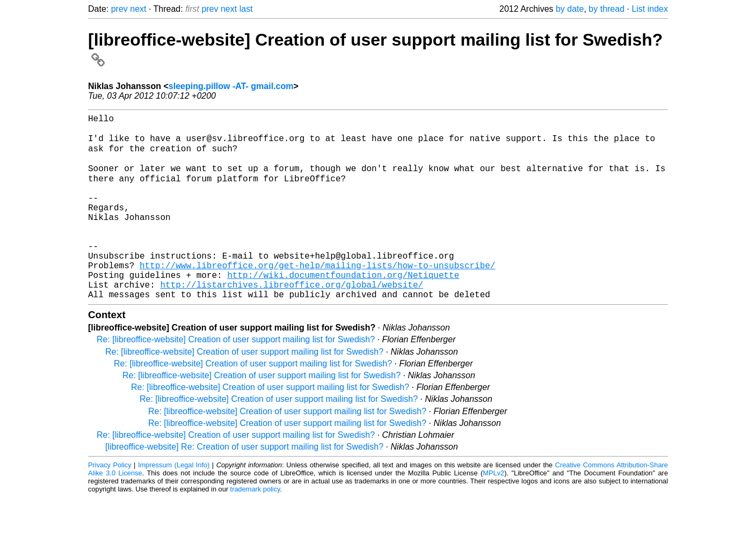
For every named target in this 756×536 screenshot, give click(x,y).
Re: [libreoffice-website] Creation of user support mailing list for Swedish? (236, 378)
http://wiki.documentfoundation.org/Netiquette (343, 309)
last (246, 9)
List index (650, 9)
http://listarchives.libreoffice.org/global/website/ (292, 321)
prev (119, 9)
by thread (606, 9)
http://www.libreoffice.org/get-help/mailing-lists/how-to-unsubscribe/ (317, 297)
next (138, 9)
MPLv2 (493, 512)
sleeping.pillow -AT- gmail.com (231, 86)
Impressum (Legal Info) (174, 504)
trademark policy (255, 528)
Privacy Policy (110, 504)
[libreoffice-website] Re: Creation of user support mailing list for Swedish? (244, 485)
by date (570, 9)
